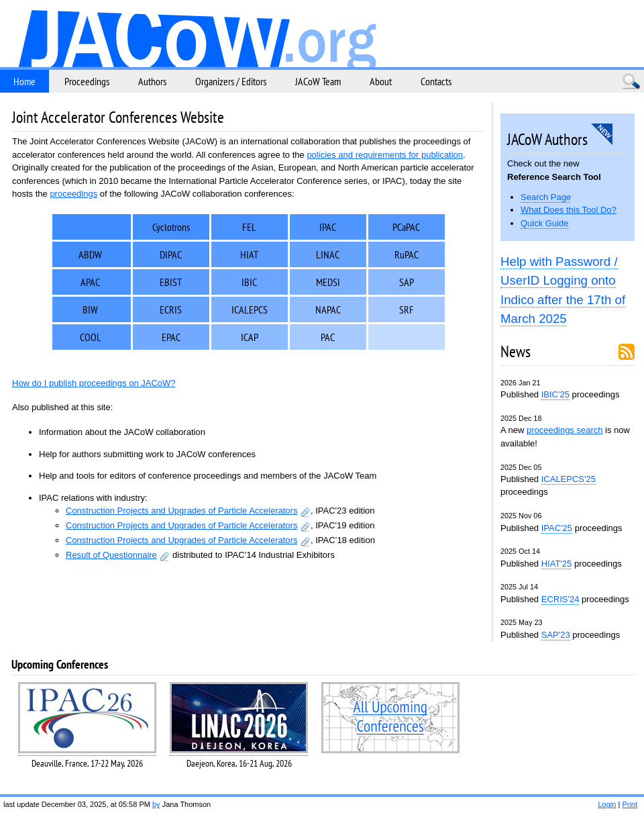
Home (24, 81)
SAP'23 (556, 635)
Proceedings (87, 81)
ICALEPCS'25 (569, 479)
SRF (407, 309)
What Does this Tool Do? (569, 210)
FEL (249, 227)
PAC (328, 337)
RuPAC (407, 254)
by (156, 804)
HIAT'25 (557, 564)
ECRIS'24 (560, 599)
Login (607, 804)
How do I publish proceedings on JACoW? (94, 383)
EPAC (171, 337)
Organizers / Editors (231, 81)
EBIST (171, 282)
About (381, 81)
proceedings (73, 194)
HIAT (249, 254)
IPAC (328, 227)
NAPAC (328, 309)
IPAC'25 (557, 528)
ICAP (250, 337)
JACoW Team (318, 81)
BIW (90, 309)
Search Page (546, 197)
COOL (91, 337)
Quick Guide (545, 223)
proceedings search (565, 430)
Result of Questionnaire (111, 555)
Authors (152, 81)
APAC (90, 282)
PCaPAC (406, 227)
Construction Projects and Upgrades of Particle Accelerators (181, 511)
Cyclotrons (171, 227)
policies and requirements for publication (385, 155)
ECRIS (171, 309)
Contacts (436, 81)
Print (630, 804)
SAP (407, 282)
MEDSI (328, 282)
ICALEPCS (250, 309)
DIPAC (171, 254)
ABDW (90, 254)
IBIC (249, 282)
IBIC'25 (555, 394)
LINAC (328, 254)
